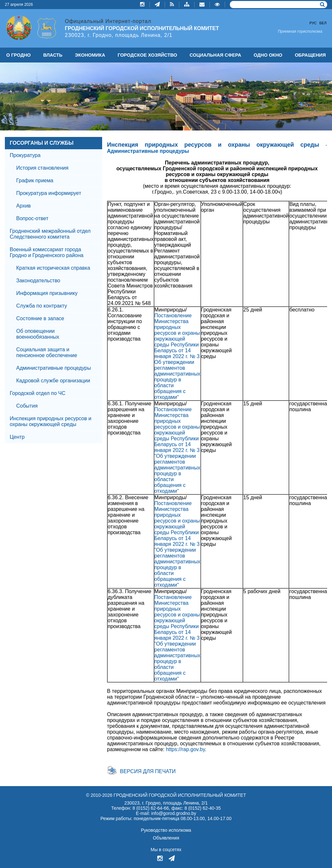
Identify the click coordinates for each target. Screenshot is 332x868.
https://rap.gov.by (185, 749)
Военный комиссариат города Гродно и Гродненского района (47, 252)
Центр (17, 437)
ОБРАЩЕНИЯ (310, 55)
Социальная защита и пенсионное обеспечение (47, 352)
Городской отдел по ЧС (38, 393)
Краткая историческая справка (53, 268)
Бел (323, 23)
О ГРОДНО (18, 55)
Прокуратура (25, 155)
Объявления (166, 838)
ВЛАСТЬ (53, 55)
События (27, 406)
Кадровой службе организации (53, 381)
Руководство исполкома (166, 830)
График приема (35, 180)
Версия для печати (148, 771)
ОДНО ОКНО (268, 55)
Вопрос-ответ (32, 218)
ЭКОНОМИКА (90, 55)
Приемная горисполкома (300, 31)
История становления (42, 168)
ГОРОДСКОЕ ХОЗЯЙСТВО (148, 55)
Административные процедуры (53, 368)
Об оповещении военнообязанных (38, 334)
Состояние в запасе (40, 318)
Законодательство (38, 281)
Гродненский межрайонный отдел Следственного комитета (50, 234)
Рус (313, 23)
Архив (24, 206)
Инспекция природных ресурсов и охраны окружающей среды (51, 421)
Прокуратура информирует (49, 193)
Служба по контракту (42, 306)
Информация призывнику (47, 293)
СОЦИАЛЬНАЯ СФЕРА (215, 55)
